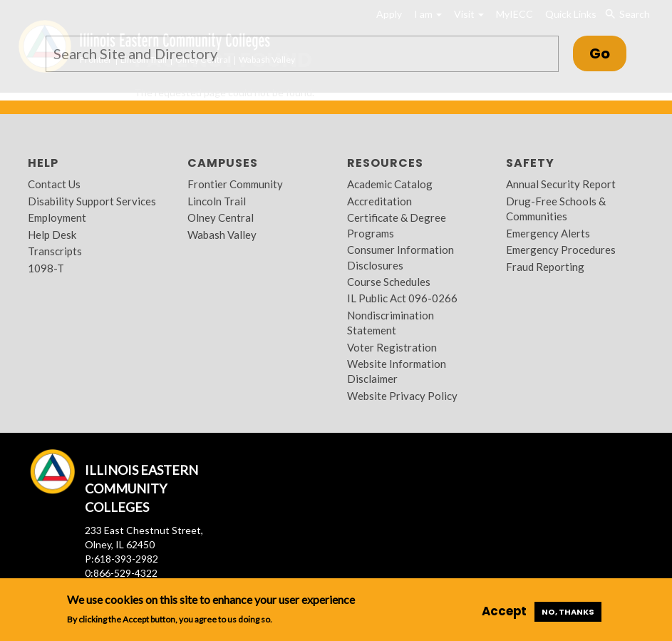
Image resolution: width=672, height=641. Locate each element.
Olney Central (221, 217)
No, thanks (568, 612)
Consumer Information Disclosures (400, 257)
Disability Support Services (92, 201)
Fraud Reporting (545, 267)
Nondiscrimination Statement (391, 323)
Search (627, 14)
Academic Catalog (390, 184)
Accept (504, 611)
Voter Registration (392, 347)
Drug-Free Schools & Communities (556, 209)
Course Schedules (389, 282)
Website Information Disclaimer (397, 371)
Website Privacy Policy (402, 396)
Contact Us (54, 184)
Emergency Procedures (561, 250)
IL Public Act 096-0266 (402, 298)
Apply (389, 14)
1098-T (46, 268)
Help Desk (52, 235)
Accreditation (379, 201)
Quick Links (571, 14)
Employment (57, 217)
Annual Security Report (561, 184)
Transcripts (55, 251)
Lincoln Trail (217, 201)
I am (428, 14)
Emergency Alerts (548, 233)
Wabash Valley (222, 235)
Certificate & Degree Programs (397, 225)
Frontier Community (235, 184)
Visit (469, 14)
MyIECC (515, 14)
